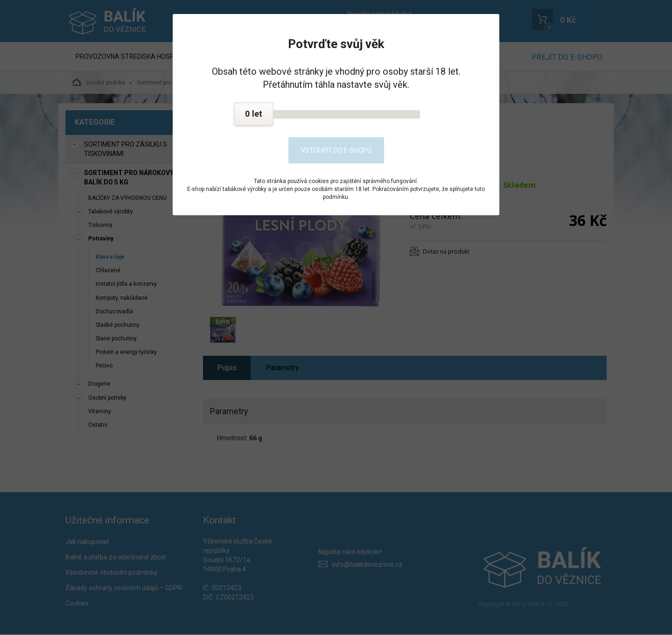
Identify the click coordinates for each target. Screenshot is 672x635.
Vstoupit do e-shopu (336, 150)
